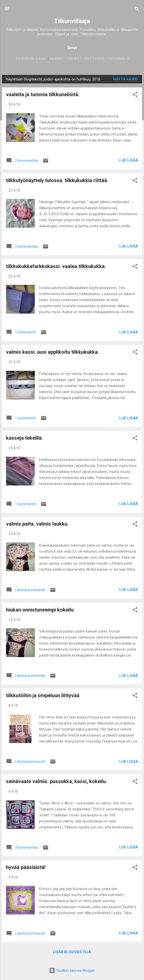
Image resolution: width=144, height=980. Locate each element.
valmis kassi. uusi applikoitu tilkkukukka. (52, 352)
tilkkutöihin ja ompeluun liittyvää (43, 695)
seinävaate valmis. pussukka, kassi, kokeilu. (56, 781)
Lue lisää (129, 160)
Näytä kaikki (126, 79)
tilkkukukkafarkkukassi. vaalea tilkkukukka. (56, 266)
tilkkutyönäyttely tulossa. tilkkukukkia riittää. (57, 180)
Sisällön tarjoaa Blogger (72, 970)
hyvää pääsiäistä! (26, 867)
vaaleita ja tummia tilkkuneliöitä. (43, 94)
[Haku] (137, 10)
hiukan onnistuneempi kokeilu (40, 610)
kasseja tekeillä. (24, 438)
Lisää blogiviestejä (72, 952)
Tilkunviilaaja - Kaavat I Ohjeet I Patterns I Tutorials (72, 59)
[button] (135, 95)
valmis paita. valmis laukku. (37, 524)
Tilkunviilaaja (72, 21)
